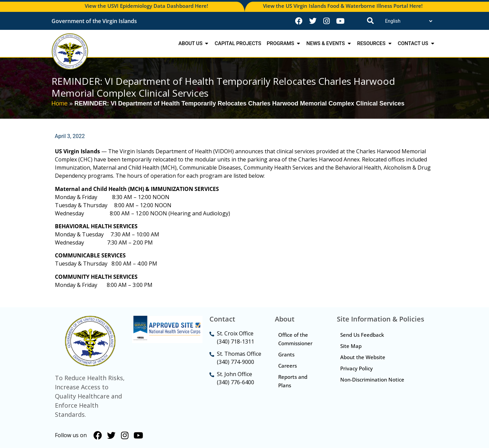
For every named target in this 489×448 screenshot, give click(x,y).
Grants (286, 354)
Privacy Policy (356, 368)
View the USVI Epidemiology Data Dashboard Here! (146, 6)
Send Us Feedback (362, 335)
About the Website (363, 357)
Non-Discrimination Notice (372, 379)
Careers (288, 366)
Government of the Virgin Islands (94, 21)
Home (60, 103)
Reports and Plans (293, 381)
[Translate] (408, 21)
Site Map (351, 346)
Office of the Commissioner (295, 339)
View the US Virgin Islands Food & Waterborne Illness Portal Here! (343, 6)
